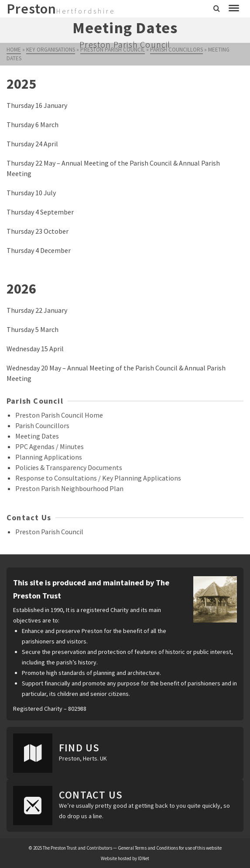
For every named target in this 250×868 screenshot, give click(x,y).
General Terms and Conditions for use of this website (170, 848)
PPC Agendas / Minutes (50, 446)
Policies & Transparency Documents (69, 467)
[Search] (217, 9)
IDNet (144, 858)
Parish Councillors (42, 425)
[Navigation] (234, 9)
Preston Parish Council (49, 532)
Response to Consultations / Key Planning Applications (98, 478)
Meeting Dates (37, 436)
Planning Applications (49, 457)
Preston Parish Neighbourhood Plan (69, 488)
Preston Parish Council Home (59, 415)
